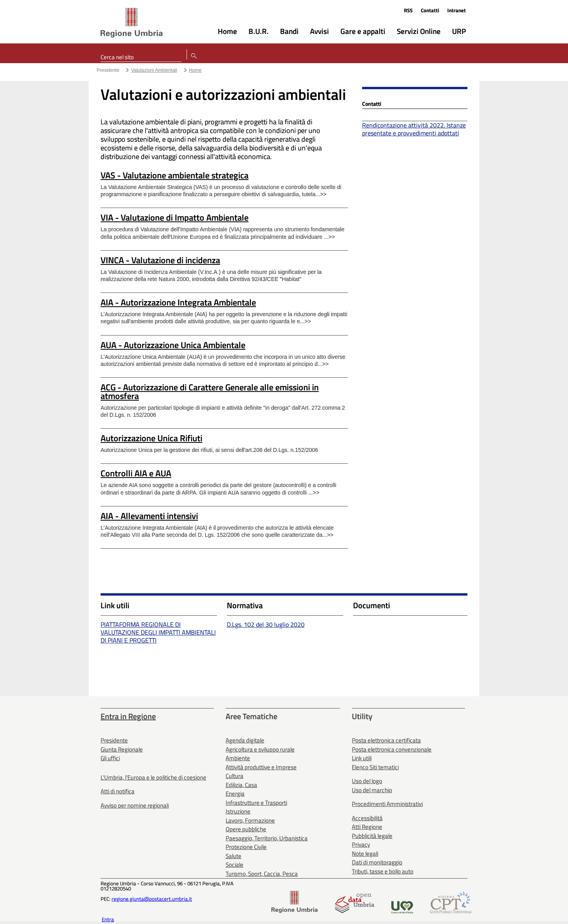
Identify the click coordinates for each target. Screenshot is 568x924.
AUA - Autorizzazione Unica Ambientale (173, 345)
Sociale (234, 865)
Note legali (365, 854)
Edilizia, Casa (241, 785)
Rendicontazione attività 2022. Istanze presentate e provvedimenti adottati (414, 129)
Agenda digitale (245, 740)
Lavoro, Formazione (250, 820)
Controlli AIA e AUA (136, 473)
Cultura (234, 776)
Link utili (362, 758)
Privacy (361, 844)
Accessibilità (367, 818)
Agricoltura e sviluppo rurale (260, 749)
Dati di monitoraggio (377, 862)
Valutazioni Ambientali (154, 70)
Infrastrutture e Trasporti (256, 803)
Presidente (108, 70)
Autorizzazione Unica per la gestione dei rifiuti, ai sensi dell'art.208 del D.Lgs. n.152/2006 (209, 450)
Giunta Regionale (122, 749)
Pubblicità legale (372, 836)
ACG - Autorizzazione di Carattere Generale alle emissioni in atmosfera (210, 392)
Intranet (457, 10)
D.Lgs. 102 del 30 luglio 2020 (266, 624)
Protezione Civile (246, 847)
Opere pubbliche (246, 829)
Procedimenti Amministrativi (387, 804)
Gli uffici (110, 758)
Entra (108, 919)
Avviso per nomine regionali (135, 805)
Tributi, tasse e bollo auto (383, 871)
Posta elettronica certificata (386, 740)
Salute (234, 856)
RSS (408, 10)
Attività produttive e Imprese (261, 767)
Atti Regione (367, 827)
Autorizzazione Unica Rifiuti (151, 438)
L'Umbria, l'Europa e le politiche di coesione (153, 777)
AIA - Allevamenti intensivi (149, 516)
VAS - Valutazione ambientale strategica (175, 175)
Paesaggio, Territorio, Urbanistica (267, 838)
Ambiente (238, 758)
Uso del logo (367, 781)
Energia (235, 794)
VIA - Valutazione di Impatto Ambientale (175, 217)
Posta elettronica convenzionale (392, 749)
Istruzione (238, 811)
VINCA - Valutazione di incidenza (160, 260)
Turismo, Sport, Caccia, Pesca (262, 874)
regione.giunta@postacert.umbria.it (152, 899)
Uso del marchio (372, 790)
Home (195, 70)
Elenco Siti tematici (375, 767)
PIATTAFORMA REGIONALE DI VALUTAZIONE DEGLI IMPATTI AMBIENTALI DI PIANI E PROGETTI (158, 632)
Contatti (430, 10)
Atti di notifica (118, 791)
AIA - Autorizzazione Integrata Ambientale (178, 302)
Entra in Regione (128, 716)
